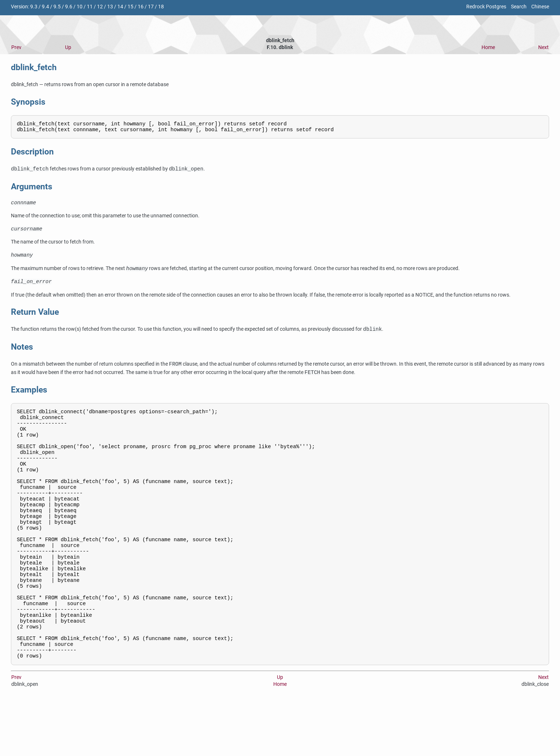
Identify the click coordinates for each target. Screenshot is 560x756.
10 (80, 7)
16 (141, 7)
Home (488, 47)
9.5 (57, 7)
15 (130, 7)
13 (110, 7)
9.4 (45, 7)
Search (519, 7)
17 (151, 7)
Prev (16, 47)
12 (100, 7)
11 (90, 7)
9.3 (34, 7)
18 (161, 7)
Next (543, 47)
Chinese (540, 7)
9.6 (69, 7)
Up (68, 47)
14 (120, 7)
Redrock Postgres (486, 7)
